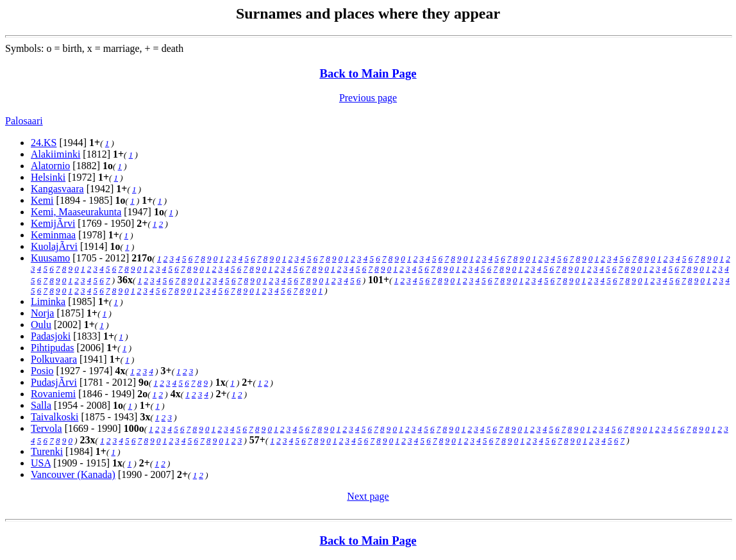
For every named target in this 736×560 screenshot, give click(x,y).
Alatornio (50, 166)
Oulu (41, 325)
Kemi (42, 200)
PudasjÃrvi (54, 382)
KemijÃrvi (53, 223)
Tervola (46, 428)
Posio (42, 371)
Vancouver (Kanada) (73, 474)
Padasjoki (51, 336)
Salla (41, 405)
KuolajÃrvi (54, 246)
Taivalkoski (54, 417)
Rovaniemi (53, 394)
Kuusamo (50, 258)
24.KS (44, 143)
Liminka (48, 301)
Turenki (47, 451)
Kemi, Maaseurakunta (76, 212)
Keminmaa (53, 235)
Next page (368, 496)
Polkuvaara (54, 359)
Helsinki (48, 177)
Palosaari (24, 121)
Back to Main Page (368, 73)
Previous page (368, 98)
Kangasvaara (57, 189)
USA (41, 463)
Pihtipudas (53, 348)
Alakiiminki (55, 154)
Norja (42, 313)
